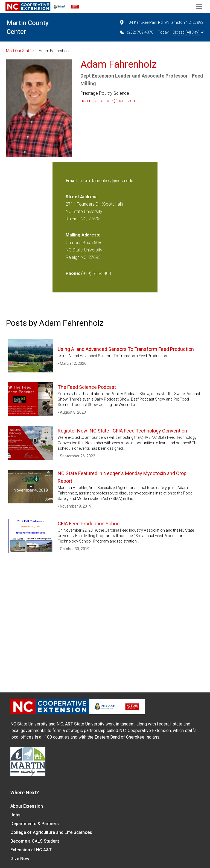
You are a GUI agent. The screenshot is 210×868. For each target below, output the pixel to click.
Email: (72, 181)
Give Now (20, 859)
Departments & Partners (35, 824)
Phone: (73, 273)
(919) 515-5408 (96, 273)
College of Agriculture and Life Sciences (51, 832)
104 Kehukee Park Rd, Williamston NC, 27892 (161, 22)
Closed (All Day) (188, 32)
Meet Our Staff (18, 51)
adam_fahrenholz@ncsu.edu (108, 101)
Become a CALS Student (35, 841)
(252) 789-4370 (136, 32)
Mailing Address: (83, 235)
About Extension (27, 806)
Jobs (15, 815)
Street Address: (82, 197)
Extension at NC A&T (31, 850)
